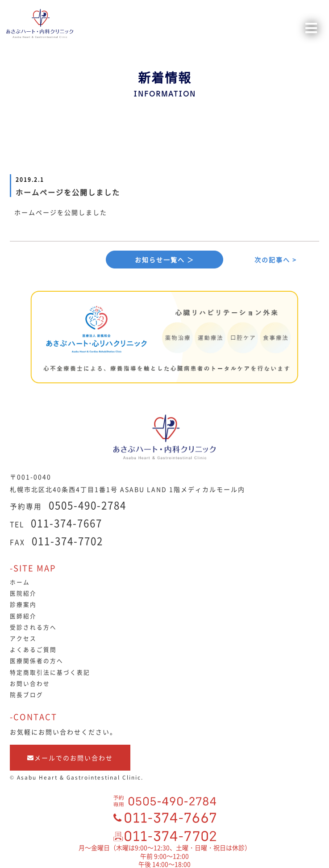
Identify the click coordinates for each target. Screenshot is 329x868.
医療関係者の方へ (37, 660)
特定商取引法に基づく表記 (50, 672)
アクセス (23, 638)
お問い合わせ (30, 683)
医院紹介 (23, 593)
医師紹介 (23, 616)
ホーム (20, 582)
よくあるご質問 (33, 649)
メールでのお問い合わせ (70, 758)
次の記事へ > (276, 260)
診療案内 (23, 604)
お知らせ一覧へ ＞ (164, 260)
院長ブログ (27, 694)
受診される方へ (33, 627)
